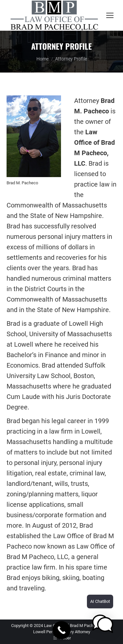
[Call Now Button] (61, 630)
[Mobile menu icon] (110, 15)
